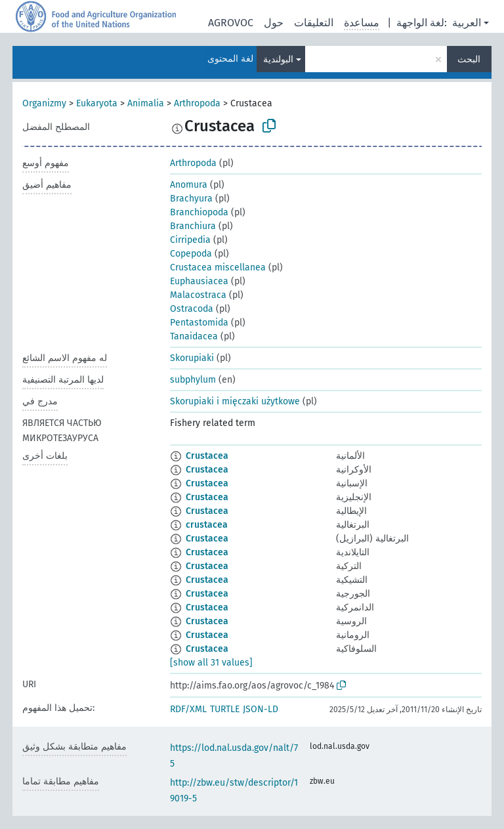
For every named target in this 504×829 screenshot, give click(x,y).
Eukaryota (97, 103)
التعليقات (314, 23)
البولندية (278, 59)
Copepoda (191, 254)
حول (274, 23)
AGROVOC (231, 23)
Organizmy (44, 103)
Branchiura (193, 226)
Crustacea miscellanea (218, 267)
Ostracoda (192, 309)
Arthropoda (197, 103)
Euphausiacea (199, 281)
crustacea (207, 525)
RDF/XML (188, 709)
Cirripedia (190, 240)
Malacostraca (198, 295)
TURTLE (225, 709)
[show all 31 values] (211, 663)
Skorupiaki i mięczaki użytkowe (235, 401)
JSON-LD (261, 709)
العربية (467, 23)
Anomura (189, 185)
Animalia (146, 103)
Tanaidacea (194, 336)
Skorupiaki (192, 358)
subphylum (193, 380)
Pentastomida (199, 323)
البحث (469, 59)
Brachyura (191, 199)
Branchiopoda (199, 212)
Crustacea (207, 456)
